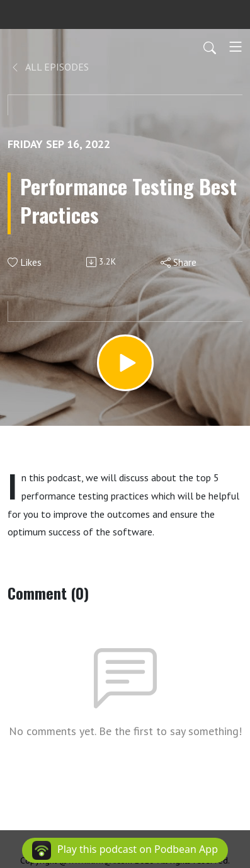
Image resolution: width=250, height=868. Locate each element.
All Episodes (49, 67)
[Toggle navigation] (236, 47)
